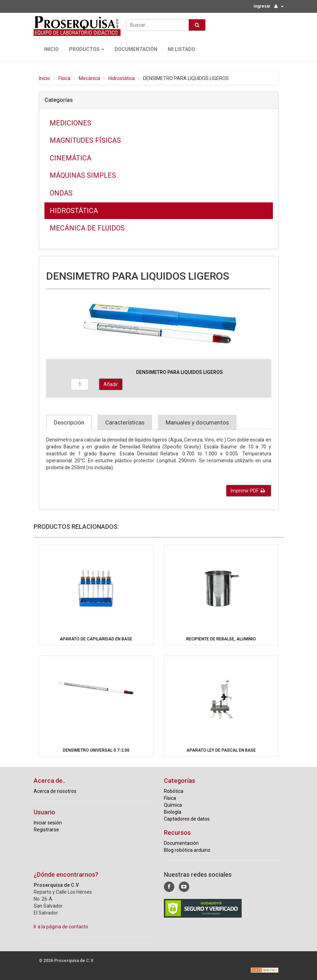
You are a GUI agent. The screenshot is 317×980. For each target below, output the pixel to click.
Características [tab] (125, 422)
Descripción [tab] (69, 422)
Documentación (136, 49)
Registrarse (46, 830)
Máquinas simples (83, 175)
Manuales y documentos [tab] (197, 422)
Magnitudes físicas (85, 140)
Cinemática (70, 158)
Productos (87, 49)
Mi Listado (181, 49)
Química (173, 805)
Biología (173, 812)
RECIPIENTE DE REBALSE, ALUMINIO (221, 639)
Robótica (174, 791)
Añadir (111, 384)
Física (64, 78)
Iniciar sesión (48, 823)
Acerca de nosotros (55, 791)
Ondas (61, 193)
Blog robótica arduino (187, 850)
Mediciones (70, 123)
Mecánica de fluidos (87, 228)
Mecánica (89, 78)
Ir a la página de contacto (61, 927)
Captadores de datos (187, 819)
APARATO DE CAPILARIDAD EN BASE (96, 639)
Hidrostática (122, 78)
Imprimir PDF (248, 491)
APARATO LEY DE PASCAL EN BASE (221, 750)
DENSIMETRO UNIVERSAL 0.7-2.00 (96, 750)
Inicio (51, 49)
